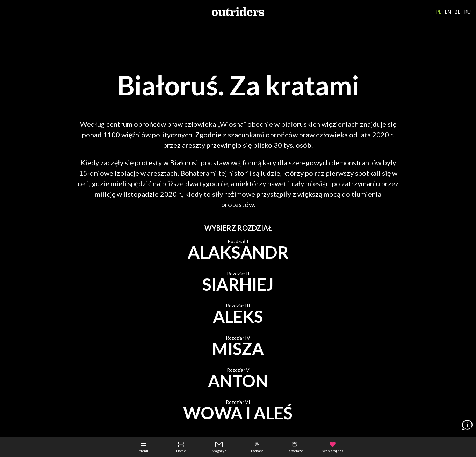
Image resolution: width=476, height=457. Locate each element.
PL (439, 12)
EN (448, 12)
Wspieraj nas (333, 447)
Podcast (257, 447)
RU (467, 12)
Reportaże (295, 447)
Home (181, 447)
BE (458, 12)
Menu (143, 447)
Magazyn (219, 447)
